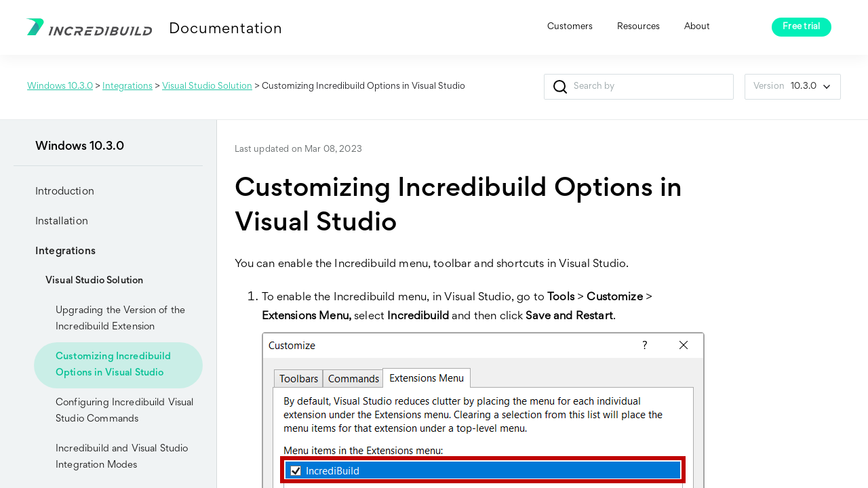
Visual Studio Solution (207, 87)
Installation (51, 222)
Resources (638, 27)
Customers (570, 27)
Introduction (54, 192)
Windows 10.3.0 (60, 87)
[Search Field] (639, 87)
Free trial (802, 27)
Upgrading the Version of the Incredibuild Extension (120, 319)
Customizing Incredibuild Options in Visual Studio (114, 365)
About (697, 27)
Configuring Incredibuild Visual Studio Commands (125, 411)
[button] (560, 87)
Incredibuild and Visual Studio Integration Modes (122, 457)
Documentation (225, 30)
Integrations (127, 87)
